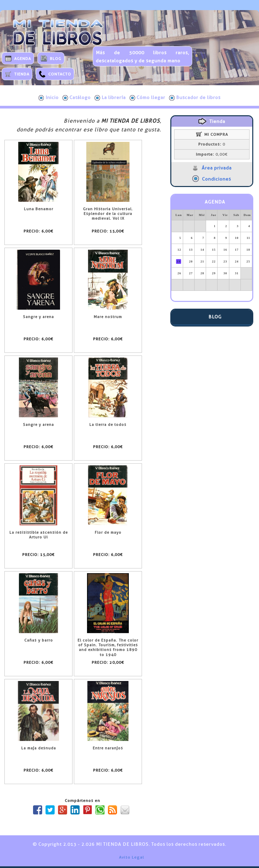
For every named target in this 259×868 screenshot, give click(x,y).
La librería (110, 98)
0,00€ (212, 154)
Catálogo (77, 98)
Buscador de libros (195, 98)
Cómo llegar (147, 98)
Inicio (49, 98)
